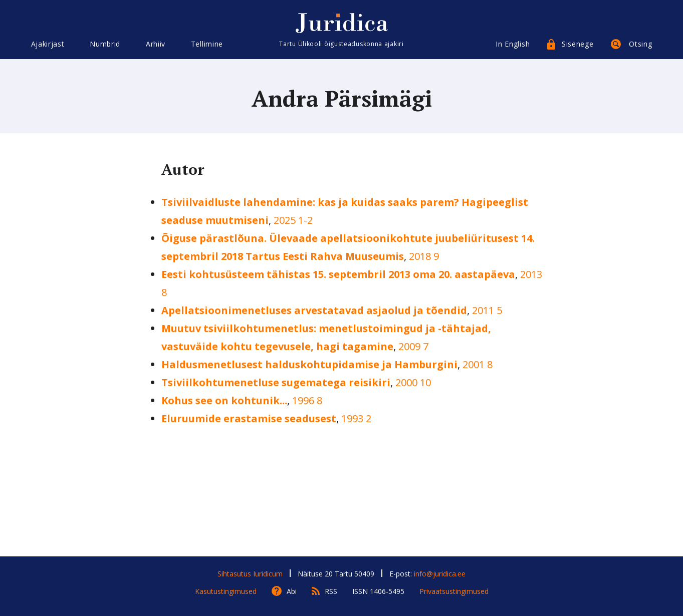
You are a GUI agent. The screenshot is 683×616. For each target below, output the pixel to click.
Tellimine (207, 44)
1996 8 (307, 400)
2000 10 (413, 382)
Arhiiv (156, 44)
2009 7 (413, 346)
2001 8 (478, 364)
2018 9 (424, 256)
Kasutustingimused (226, 591)
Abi (292, 591)
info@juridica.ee (440, 574)
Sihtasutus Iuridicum (250, 574)
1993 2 (356, 418)
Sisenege (578, 44)
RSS (331, 591)
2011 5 (487, 310)
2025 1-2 (293, 220)
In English (513, 44)
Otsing (640, 44)
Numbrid (105, 44)
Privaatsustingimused (454, 591)
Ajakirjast (48, 44)
